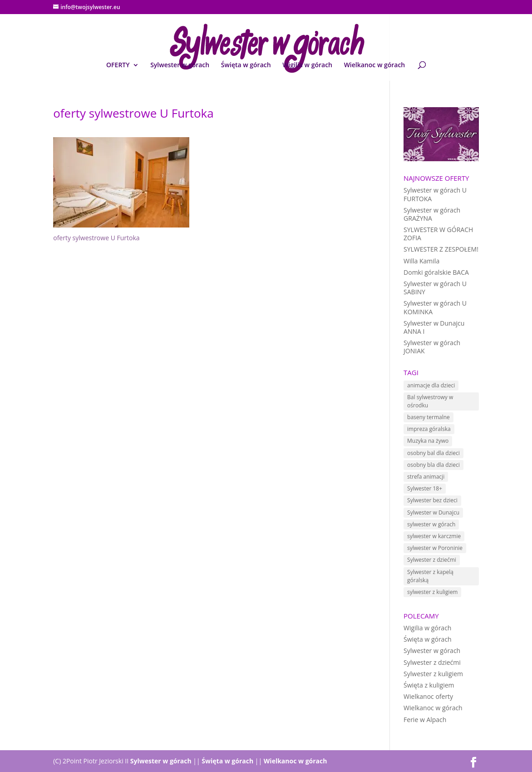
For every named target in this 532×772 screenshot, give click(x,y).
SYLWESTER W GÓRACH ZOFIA (438, 234)
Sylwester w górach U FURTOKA (435, 194)
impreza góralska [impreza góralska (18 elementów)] (429, 429)
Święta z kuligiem (429, 685)
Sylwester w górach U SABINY (435, 288)
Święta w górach (246, 65)
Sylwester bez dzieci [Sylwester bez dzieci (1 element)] (432, 500)
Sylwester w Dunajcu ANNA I (434, 327)
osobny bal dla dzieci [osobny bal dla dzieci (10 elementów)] (433, 453)
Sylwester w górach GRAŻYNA (432, 214)
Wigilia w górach (307, 65)
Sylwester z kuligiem (433, 674)
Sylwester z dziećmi (432, 662)
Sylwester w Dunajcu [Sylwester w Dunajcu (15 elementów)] (433, 512)
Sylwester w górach (180, 65)
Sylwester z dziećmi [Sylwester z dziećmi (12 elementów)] (432, 560)
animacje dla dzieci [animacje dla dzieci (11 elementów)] (431, 385)
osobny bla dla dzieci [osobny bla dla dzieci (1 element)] (433, 465)
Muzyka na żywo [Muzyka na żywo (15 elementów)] (428, 441)
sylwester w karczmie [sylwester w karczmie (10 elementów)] (434, 536)
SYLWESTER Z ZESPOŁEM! (441, 249)
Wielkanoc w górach (375, 65)
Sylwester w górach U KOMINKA (435, 307)
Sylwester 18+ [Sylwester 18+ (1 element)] (425, 488)
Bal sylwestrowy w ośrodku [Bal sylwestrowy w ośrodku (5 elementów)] (430, 401)
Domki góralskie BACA (436, 272)
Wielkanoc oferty (428, 696)
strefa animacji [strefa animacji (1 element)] (426, 477)
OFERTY (118, 65)
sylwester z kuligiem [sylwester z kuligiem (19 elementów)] (432, 592)
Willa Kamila (421, 261)
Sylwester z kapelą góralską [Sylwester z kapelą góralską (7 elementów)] (430, 576)
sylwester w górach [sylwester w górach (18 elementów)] (431, 524)
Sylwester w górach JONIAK (432, 347)
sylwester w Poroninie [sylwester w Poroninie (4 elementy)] (435, 548)
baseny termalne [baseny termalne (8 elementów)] (429, 417)
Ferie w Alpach (425, 720)
